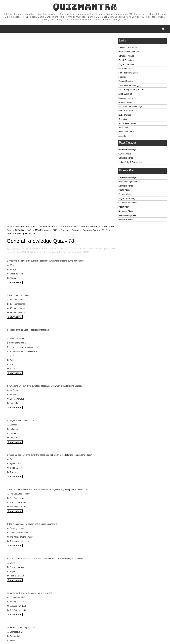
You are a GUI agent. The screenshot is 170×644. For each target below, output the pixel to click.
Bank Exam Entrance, (41, 61)
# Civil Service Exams (70, 619)
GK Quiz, (11, 65)
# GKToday (25, 622)
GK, (110, 61)
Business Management (129, 52)
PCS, (48, 65)
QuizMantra (85, 7)
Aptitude (122, 136)
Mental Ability (124, 190)
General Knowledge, (97, 61)
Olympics (123, 119)
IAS (33, 43)
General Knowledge (127, 150)
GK (106, 40)
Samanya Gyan (94, 43)
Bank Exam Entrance (26, 40)
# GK (110, 619)
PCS (59, 43)
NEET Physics (125, 115)
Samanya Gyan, (78, 65)
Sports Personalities (127, 124)
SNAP (108, 43)
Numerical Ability (126, 211)
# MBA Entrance (50, 622)
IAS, (28, 65)
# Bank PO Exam (48, 619)
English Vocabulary (127, 199)
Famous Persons (126, 220)
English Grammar (126, 65)
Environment (124, 69)
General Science (126, 158)
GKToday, (21, 65)
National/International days (130, 107)
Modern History (125, 103)
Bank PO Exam (47, 40)
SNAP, (90, 65)
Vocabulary (123, 128)
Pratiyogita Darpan (74, 43)
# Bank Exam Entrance (25, 619)
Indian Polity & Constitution (130, 162)
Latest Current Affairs (128, 48)
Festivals (122, 77)
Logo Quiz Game (126, 94)
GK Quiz (11, 43)
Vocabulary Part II (126, 132)
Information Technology (129, 86)
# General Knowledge (94, 619)
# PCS (64, 622)
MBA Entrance (46, 43)
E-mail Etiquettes (126, 60)
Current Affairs (125, 154)
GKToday (23, 43)
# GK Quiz (11, 622)
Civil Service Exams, (77, 61)
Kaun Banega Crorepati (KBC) (132, 90)
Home (10, 40)
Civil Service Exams (68, 40)
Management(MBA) (127, 216)
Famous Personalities (128, 73)
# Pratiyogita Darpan (80, 622)
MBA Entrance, (38, 65)
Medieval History (126, 98)
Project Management (128, 182)
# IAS (36, 622)
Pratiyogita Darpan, (61, 65)
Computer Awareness (128, 56)
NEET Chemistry (126, 111)
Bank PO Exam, (59, 61)
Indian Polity (124, 207)
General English (126, 81)
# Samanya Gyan (101, 622)
